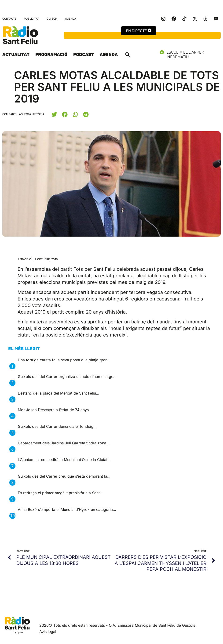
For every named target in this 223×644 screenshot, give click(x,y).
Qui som (52, 19)
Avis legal (48, 632)
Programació (51, 55)
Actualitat (16, 55)
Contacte (9, 19)
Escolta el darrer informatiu (190, 55)
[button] (128, 55)
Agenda (71, 19)
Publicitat (31, 19)
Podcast (84, 55)
